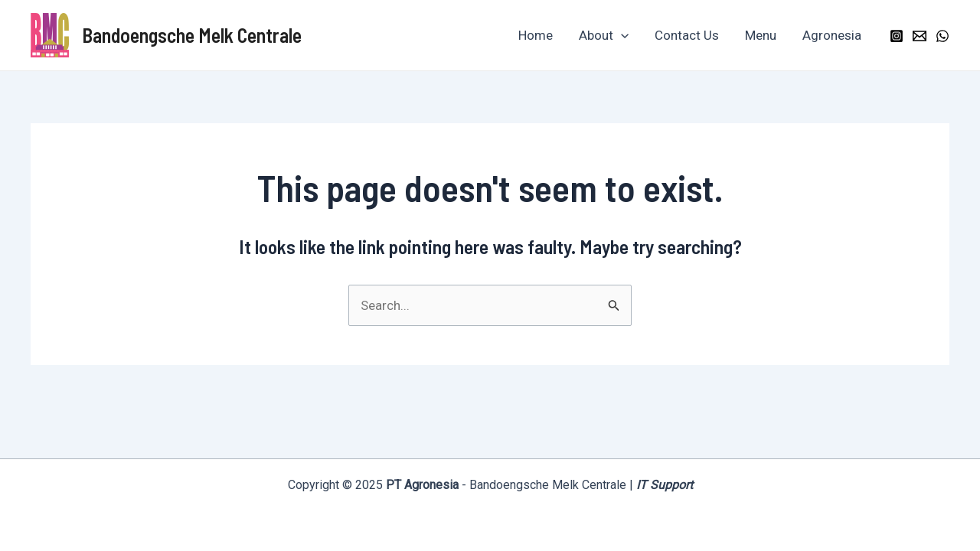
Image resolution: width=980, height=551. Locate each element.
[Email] (920, 36)
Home (536, 35)
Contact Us (687, 35)
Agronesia (832, 35)
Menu (761, 35)
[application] (621, 35)
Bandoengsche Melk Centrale (192, 35)
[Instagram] (897, 36)
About (604, 35)
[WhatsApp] (942, 36)
